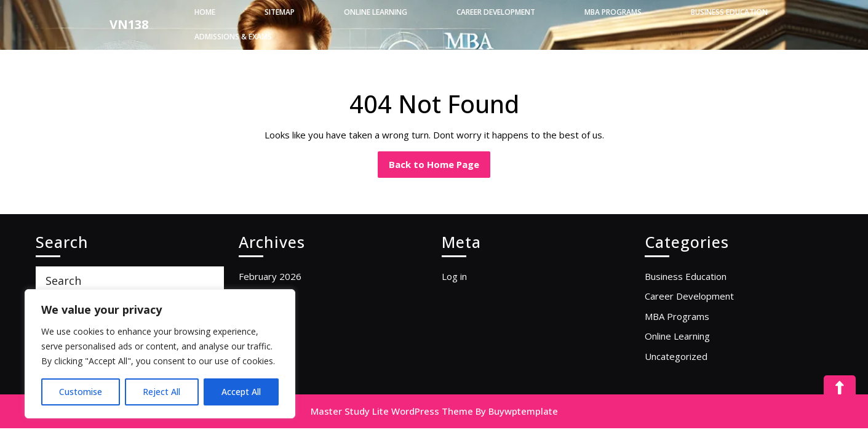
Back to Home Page (440, 161)
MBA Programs (613, 12)
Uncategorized (676, 356)
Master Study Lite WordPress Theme (392, 411)
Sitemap (280, 12)
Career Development (496, 12)
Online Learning (376, 12)
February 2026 (270, 276)
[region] (160, 354)
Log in (454, 276)
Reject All (161, 392)
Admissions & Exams (233, 37)
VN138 (129, 24)
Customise (81, 392)
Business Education (729, 12)
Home (205, 12)
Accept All (241, 392)
